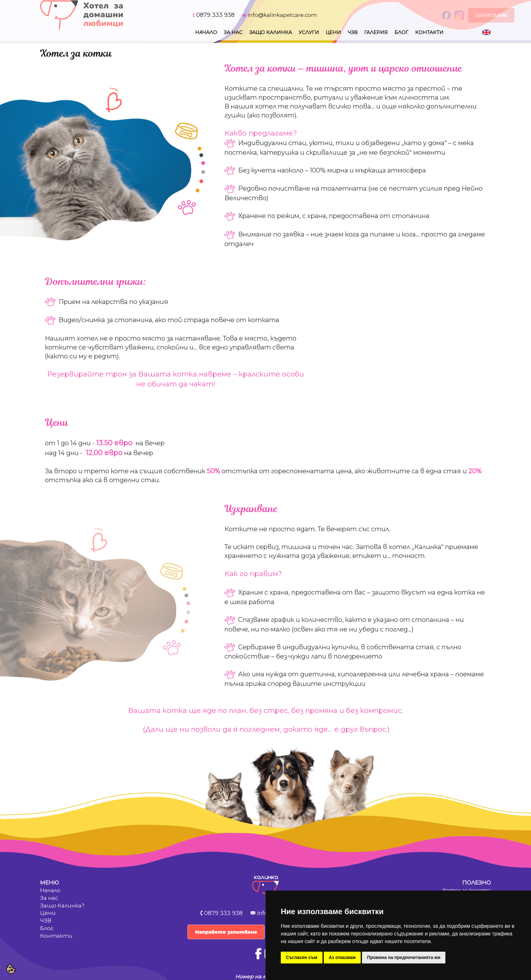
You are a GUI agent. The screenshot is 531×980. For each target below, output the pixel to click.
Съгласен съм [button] (302, 957)
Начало (206, 32)
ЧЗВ (46, 920)
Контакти (429, 32)
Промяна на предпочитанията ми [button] (404, 957)
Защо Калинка (271, 32)
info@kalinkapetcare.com (282, 15)
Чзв (353, 32)
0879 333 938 (215, 15)
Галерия (376, 32)
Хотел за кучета (467, 890)
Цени (333, 32)
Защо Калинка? (62, 906)
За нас (233, 32)
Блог (401, 32)
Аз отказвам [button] (342, 957)
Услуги (309, 32)
